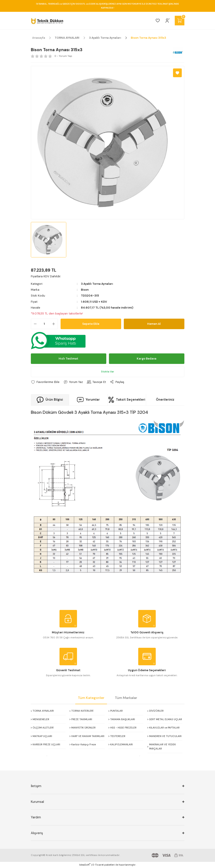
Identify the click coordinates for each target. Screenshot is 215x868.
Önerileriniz (165, 400)
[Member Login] (168, 21)
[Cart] (180, 21)
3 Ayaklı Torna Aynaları (97, 284)
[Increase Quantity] (55, 324)
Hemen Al (154, 324)
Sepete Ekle (91, 324)
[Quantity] (44, 324)
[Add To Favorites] (177, 73)
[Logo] (47, 21)
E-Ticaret (98, 865)
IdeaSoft (85, 865)
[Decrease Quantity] (34, 324)
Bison (85, 290)
